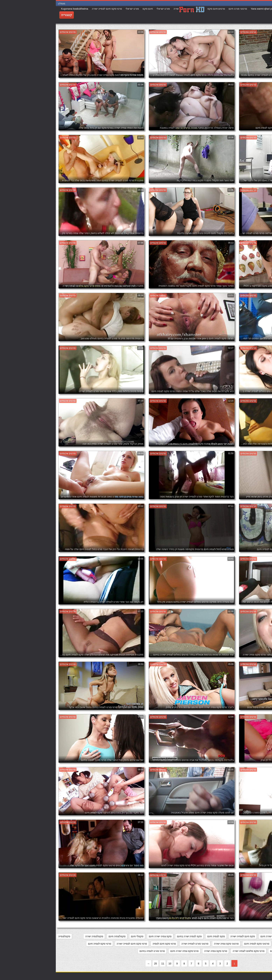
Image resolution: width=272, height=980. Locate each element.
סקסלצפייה (8, 936)
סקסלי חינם (81, 936)
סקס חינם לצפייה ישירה (187, 936)
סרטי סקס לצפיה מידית (256, 951)
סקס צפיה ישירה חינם (104, 936)
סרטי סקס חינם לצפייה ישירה (76, 944)
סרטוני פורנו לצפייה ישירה (139, 944)
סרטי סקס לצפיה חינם (44, 944)
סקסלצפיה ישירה (38, 936)
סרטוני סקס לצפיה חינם (201, 944)
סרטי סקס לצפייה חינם (226, 951)
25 (100, 964)
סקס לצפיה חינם (160, 936)
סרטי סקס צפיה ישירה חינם (129, 951)
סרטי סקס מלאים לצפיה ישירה (193, 951)
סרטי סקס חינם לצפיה (108, 944)
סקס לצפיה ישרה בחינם (134, 936)
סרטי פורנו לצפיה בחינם (96, 951)
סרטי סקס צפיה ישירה (160, 951)
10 (114, 964)
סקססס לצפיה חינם (257, 944)
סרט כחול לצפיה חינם (230, 944)
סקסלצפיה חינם (61, 936)
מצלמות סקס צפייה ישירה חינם (221, 936)
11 (107, 964)
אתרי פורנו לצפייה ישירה (255, 936)
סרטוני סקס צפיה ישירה (170, 944)
